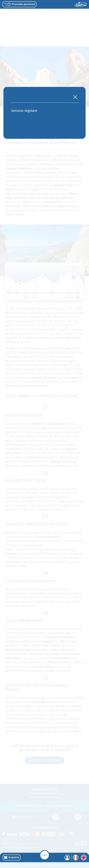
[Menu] (45, 855)
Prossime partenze (19, 4)
